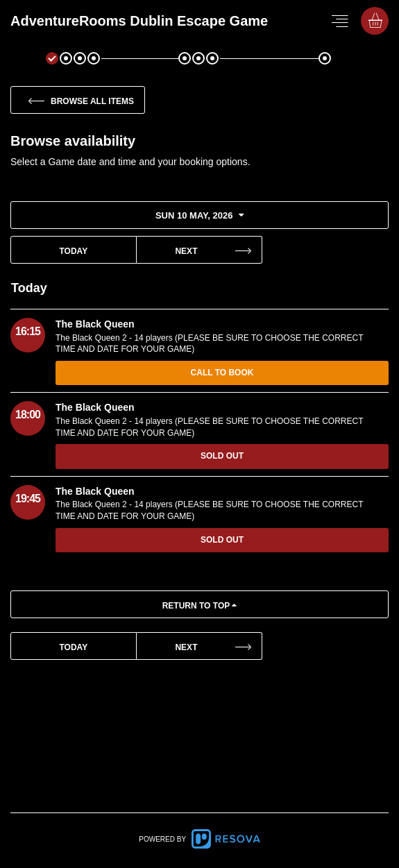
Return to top (200, 606)
